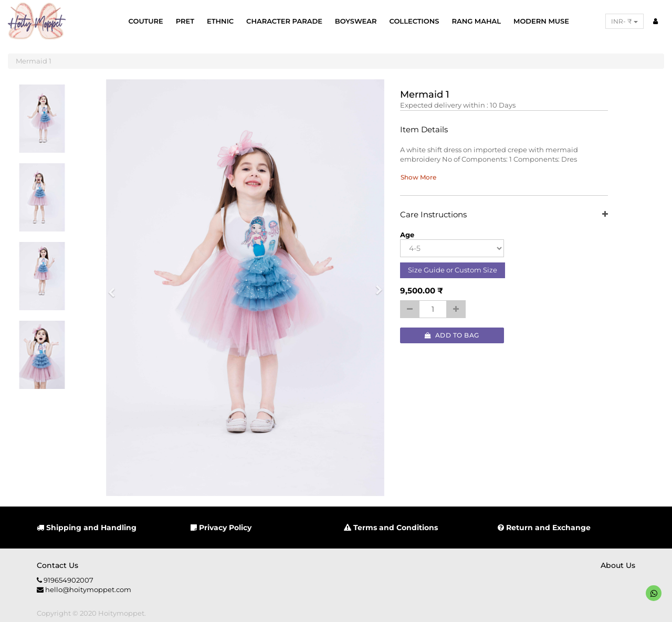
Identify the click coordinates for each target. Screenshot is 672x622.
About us (618, 565)
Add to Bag (452, 335)
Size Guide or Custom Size (453, 270)
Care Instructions (504, 215)
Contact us (57, 565)
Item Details (424, 130)
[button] (115, 288)
